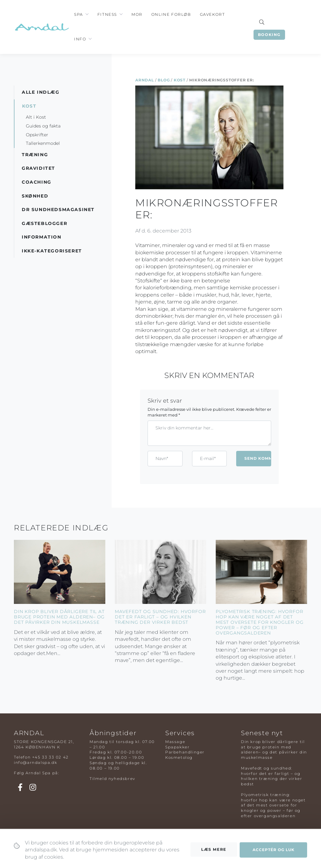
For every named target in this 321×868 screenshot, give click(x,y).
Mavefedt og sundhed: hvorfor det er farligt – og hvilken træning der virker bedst (160, 617)
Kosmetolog (179, 757)
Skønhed (35, 196)
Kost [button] (29, 106)
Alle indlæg (41, 92)
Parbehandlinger (185, 752)
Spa (79, 14)
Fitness (107, 14)
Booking (269, 35)
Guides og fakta (43, 126)
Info (80, 39)
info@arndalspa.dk (35, 762)
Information (42, 237)
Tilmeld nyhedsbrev (112, 779)
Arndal (145, 80)
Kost (180, 80)
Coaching (37, 182)
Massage (175, 742)
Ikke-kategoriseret (52, 251)
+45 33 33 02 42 (50, 757)
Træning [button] (35, 155)
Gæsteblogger (44, 223)
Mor (137, 14)
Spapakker (177, 747)
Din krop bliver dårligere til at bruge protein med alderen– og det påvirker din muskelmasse (59, 617)
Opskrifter (37, 135)
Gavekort (213, 14)
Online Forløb (171, 14)
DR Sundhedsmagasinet (58, 210)
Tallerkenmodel (43, 143)
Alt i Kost (36, 117)
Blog (164, 80)
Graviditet (38, 168)
